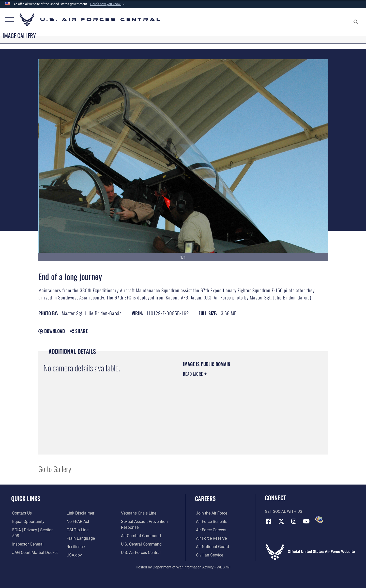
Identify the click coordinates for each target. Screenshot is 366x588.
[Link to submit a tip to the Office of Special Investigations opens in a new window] (77, 521)
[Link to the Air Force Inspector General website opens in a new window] (26, 538)
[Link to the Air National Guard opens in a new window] (211, 547)
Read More (194, 374)
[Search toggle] (357, 20)
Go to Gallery (55, 469)
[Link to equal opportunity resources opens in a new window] (26, 521)
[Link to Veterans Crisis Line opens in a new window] (83, 555)
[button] (108, 4)
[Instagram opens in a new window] (294, 521)
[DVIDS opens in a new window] (319, 520)
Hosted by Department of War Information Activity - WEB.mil (183, 567)
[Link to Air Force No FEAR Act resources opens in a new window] (77, 513)
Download (52, 331)
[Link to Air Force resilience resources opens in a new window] (75, 538)
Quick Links (26, 499)
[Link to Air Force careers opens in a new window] (210, 530)
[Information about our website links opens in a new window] (24, 555)
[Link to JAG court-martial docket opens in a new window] (33, 547)
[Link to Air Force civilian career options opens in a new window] (208, 555)
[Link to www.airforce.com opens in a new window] (210, 513)
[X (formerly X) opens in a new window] (281, 521)
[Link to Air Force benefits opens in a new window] (210, 521)
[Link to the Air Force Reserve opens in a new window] (210, 538)
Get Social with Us (284, 511)
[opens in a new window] (79, 530)
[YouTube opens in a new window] (306, 521)
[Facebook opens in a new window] (269, 521)
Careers (205, 499)
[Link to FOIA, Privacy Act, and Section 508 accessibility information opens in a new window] (34, 530)
